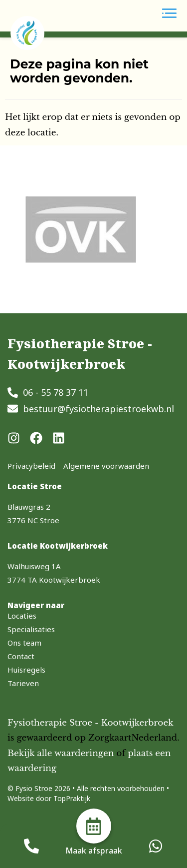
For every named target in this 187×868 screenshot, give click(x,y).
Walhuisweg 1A (34, 566)
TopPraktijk (72, 798)
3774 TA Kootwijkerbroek (54, 580)
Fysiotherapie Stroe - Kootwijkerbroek (90, 723)
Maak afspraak (94, 851)
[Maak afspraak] (94, 826)
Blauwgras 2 (29, 507)
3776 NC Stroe (33, 520)
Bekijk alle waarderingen (61, 753)
